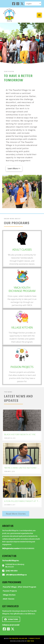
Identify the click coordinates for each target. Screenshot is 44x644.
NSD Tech (31, 641)
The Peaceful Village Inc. (19, 638)
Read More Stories (16, 514)
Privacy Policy (35, 638)
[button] (39, 15)
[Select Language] (33, 4)
